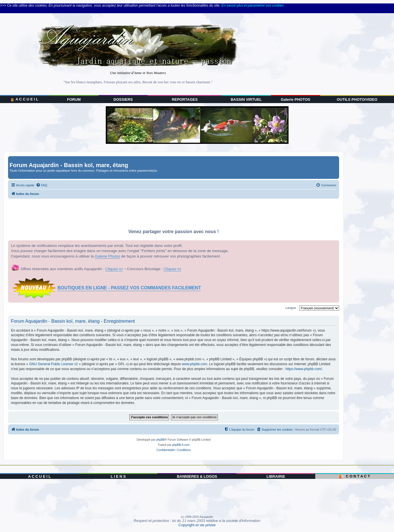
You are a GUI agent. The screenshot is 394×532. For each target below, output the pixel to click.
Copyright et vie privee (197, 525)
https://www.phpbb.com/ (304, 369)
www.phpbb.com (195, 364)
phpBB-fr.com (181, 445)
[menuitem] (42, 185)
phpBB (160, 440)
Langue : (292, 308)
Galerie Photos (107, 256)
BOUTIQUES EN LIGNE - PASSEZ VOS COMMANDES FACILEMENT (129, 288)
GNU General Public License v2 (53, 364)
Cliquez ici (114, 269)
